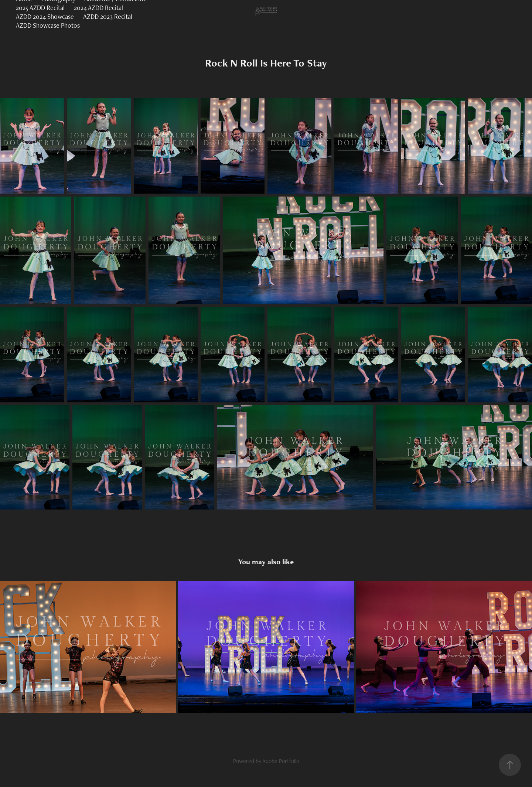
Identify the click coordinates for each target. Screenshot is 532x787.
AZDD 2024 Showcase (45, 16)
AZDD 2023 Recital (108, 16)
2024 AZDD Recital (98, 8)
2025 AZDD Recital (40, 8)
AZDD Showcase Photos (48, 25)
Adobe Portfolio (281, 761)
